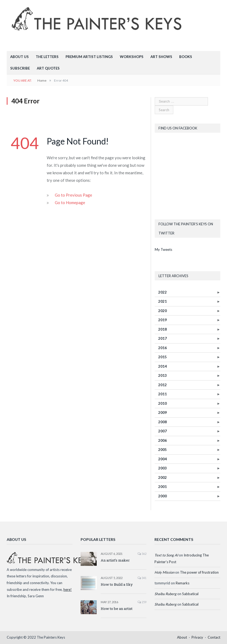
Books (186, 57)
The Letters (47, 57)
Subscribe (20, 68)
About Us (19, 57)
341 (142, 578)
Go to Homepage (70, 202)
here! (68, 589)
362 (142, 554)
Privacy (197, 637)
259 (142, 602)
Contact (214, 637)
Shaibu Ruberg (165, 594)
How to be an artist (117, 609)
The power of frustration (199, 572)
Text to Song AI (166, 555)
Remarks (183, 583)
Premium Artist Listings (89, 57)
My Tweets (163, 249)
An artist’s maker (115, 560)
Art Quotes (48, 68)
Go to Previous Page (73, 195)
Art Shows (161, 57)
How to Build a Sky (117, 584)
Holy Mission (164, 572)
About (182, 637)
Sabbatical (190, 594)
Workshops (132, 57)
